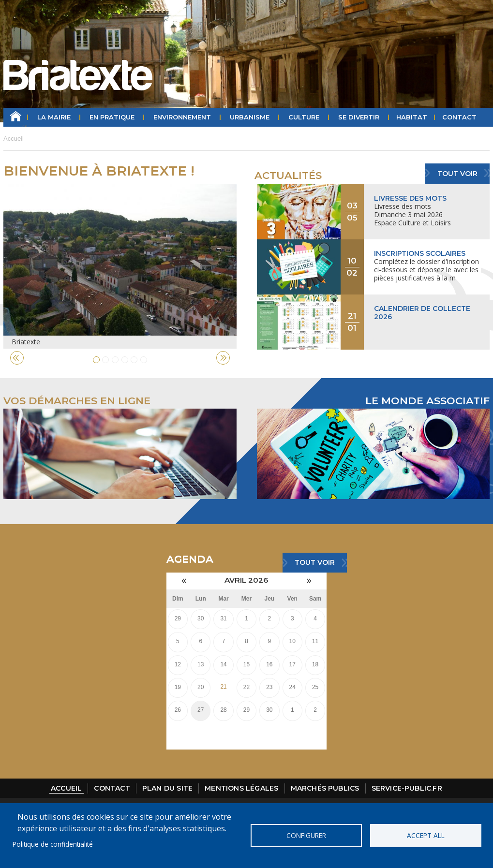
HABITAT (412, 117)
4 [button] (125, 360)
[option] (120, 266)
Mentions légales (241, 788)
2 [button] (105, 360)
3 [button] (115, 360)
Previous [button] (17, 358)
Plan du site (167, 788)
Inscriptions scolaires (420, 253)
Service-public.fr (407, 788)
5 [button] (134, 360)
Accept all (426, 835)
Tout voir (457, 174)
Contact (459, 117)
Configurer (306, 835)
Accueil (16, 117)
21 (223, 687)
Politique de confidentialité (53, 844)
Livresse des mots (410, 198)
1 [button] (96, 360)
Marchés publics (325, 788)
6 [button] (144, 360)
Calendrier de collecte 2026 (422, 313)
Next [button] (223, 358)
